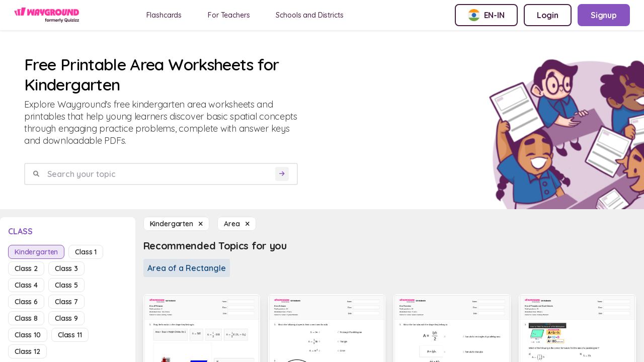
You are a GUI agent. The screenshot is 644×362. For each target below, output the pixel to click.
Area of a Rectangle (187, 268)
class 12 (27, 351)
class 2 (26, 268)
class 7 (66, 302)
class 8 (26, 318)
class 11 (70, 335)
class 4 (26, 285)
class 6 (26, 302)
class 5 (66, 285)
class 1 (86, 252)
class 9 (66, 318)
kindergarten (36, 252)
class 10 (28, 335)
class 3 (66, 268)
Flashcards (164, 15)
